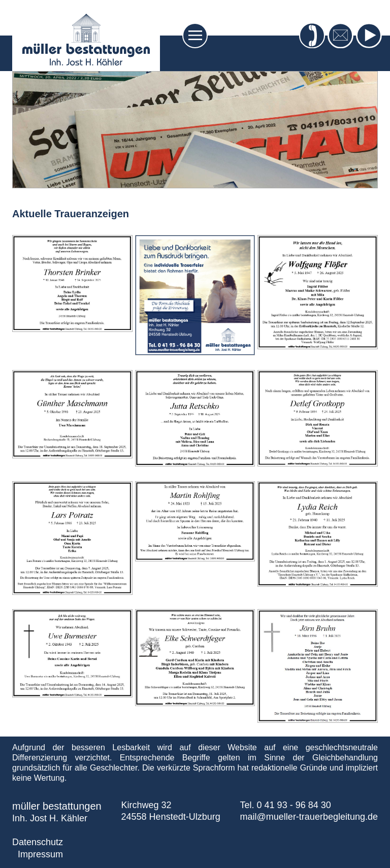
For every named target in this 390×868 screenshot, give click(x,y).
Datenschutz (38, 842)
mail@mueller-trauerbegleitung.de (309, 817)
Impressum (40, 854)
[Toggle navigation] (195, 36)
